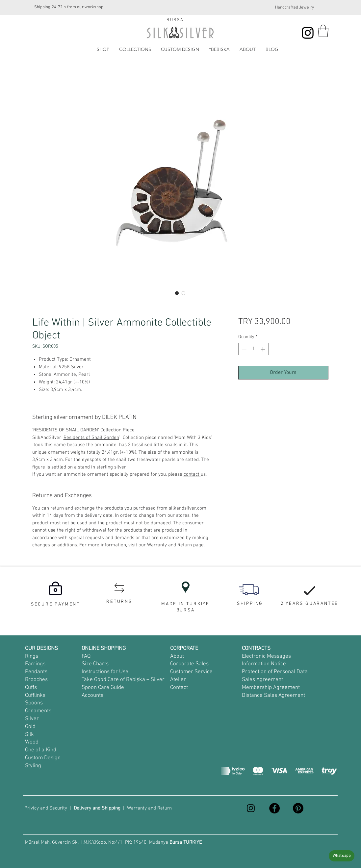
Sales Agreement (262, 680)
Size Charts (95, 664)
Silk (29, 735)
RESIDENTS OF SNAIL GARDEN (66, 430)
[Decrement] (243, 349)
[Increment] (263, 349)
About (177, 656)
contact (192, 474)
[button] (323, 31)
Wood (32, 742)
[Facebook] (274, 808)
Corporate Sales (189, 664)
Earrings (35, 664)
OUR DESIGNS (41, 649)
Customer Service (191, 672)
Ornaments (38, 711)
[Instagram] (308, 33)
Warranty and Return (170, 545)
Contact (179, 688)
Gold (30, 727)
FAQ (86, 656)
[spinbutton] (253, 349)
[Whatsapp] (342, 856)
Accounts (92, 696)
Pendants (36, 672)
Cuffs (31, 688)
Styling (33, 766)
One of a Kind (41, 750)
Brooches (36, 680)
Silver (32, 719)
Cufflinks (35, 696)
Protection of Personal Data (275, 672)
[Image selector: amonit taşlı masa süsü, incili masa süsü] (177, 293)
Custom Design (43, 758)
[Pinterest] (298, 808)
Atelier (178, 680)
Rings (32, 656)
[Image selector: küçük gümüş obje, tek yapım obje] (184, 293)
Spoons (34, 703)
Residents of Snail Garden (91, 438)
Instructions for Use (105, 672)
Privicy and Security (46, 808)
